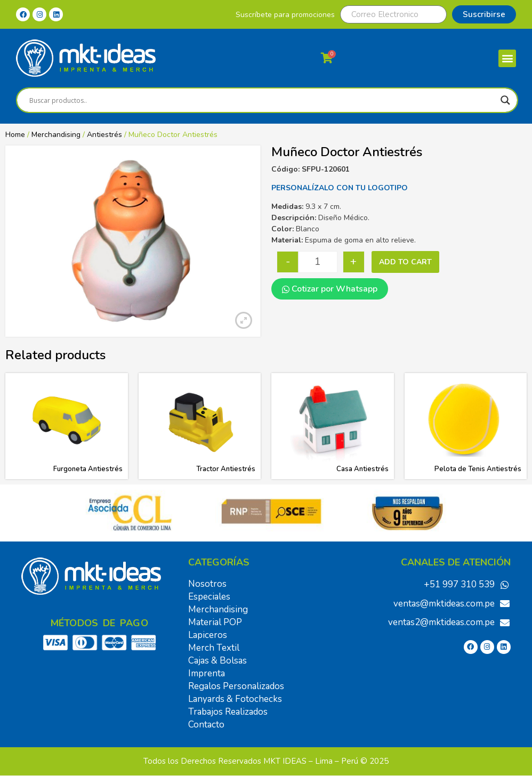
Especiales (209, 597)
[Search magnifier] (505, 100)
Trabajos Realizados (228, 712)
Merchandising (56, 135)
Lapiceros (208, 635)
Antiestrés (104, 135)
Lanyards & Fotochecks (235, 699)
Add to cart (405, 262)
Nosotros (207, 584)
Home (15, 135)
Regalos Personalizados (236, 686)
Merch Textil (214, 648)
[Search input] (262, 100)
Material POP (215, 622)
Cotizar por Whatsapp (330, 289)
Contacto (206, 725)
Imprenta (207, 673)
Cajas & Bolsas (217, 661)
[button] (507, 58)
